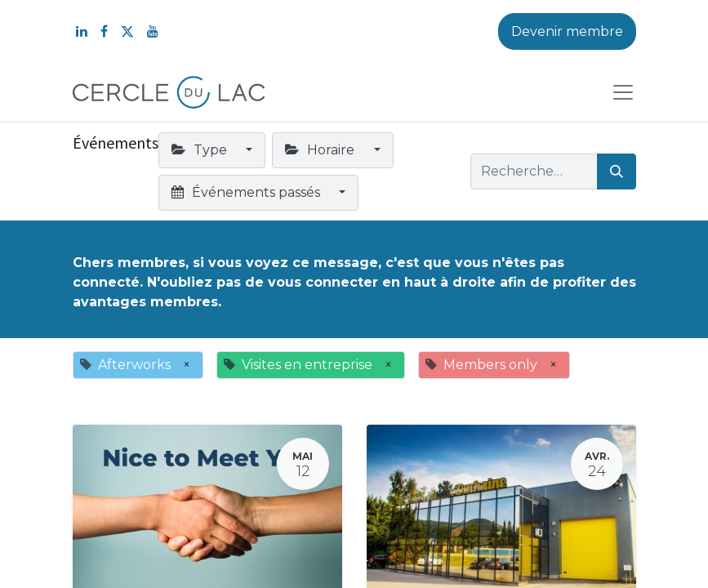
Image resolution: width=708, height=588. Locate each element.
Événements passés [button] (247, 192)
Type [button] (201, 150)
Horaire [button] (321, 150)
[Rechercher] (617, 171)
